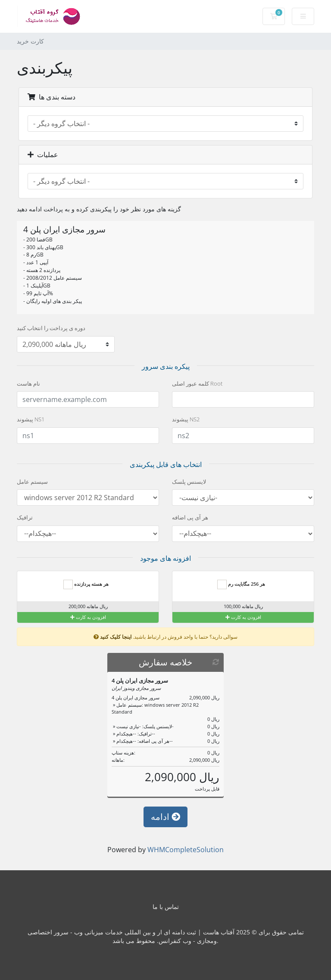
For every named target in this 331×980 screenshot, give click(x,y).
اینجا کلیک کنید (116, 637)
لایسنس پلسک (189, 482)
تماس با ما (166, 907)
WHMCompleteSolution (186, 850)
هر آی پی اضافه (190, 517)
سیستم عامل (32, 482)
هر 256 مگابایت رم (241, 584)
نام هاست (28, 383)
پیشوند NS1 (31, 419)
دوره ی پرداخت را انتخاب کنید (51, 328)
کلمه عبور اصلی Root (197, 383)
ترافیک (25, 517)
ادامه (165, 817)
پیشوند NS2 (186, 419)
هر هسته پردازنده (86, 584)
